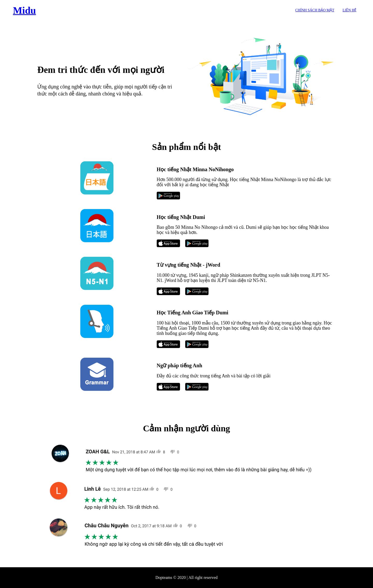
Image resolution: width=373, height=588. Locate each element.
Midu (24, 10)
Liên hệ (350, 10)
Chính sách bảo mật (315, 10)
